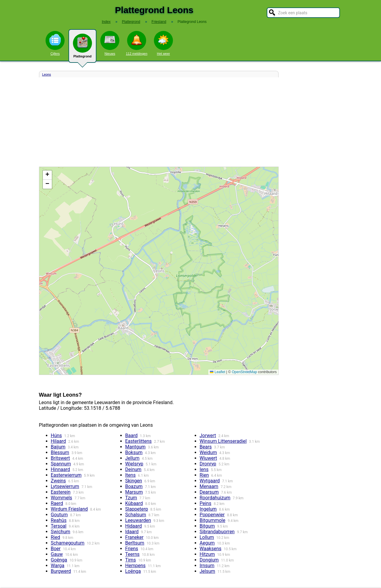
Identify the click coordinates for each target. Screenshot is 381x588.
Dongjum (209, 560)
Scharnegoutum (68, 543)
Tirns (131, 560)
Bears (206, 447)
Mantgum (136, 447)
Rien (204, 475)
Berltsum (135, 543)
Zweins (58, 481)
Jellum (132, 458)
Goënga (59, 560)
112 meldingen (137, 43)
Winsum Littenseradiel (223, 441)
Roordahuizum (215, 498)
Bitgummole (213, 520)
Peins (206, 503)
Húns (56, 435)
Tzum (131, 498)
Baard (132, 435)
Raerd (57, 503)
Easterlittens (139, 441)
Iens (204, 469)
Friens (132, 549)
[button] (47, 175)
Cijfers (55, 43)
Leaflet (217, 372)
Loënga (133, 571)
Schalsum (136, 515)
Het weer (163, 43)
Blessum (60, 452)
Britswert (60, 458)
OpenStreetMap (245, 372)
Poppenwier (212, 515)
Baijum (58, 447)
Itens (131, 475)
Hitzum (207, 554)
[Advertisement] (159, 122)
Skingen (134, 481)
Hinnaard (61, 469)
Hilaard (58, 441)
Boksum (134, 452)
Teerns (132, 554)
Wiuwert (208, 458)
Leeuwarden (138, 520)
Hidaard (134, 526)
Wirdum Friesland (69, 509)
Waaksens (211, 549)
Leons (47, 75)
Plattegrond (82, 48)
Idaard (132, 532)
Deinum (133, 469)
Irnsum (207, 566)
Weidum (208, 452)
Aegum (207, 543)
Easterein (61, 492)
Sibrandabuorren (217, 532)
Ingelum (208, 509)
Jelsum (207, 571)
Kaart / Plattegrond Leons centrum (158, 271)
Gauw (57, 554)
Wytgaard (210, 481)
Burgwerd (61, 571)
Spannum (61, 464)
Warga (58, 566)
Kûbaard (134, 503)
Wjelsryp (134, 464)
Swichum (61, 532)
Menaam (209, 486)
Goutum (59, 515)
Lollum (207, 537)
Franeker (135, 537)
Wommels (62, 498)
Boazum (134, 486)
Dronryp (208, 464)
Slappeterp (137, 509)
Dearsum (209, 492)
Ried (56, 537)
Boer (56, 549)
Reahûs (59, 520)
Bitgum (207, 526)
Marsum (134, 492)
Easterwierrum (66, 475)
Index (106, 22)
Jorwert (208, 435)
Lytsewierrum (65, 486)
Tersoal (59, 526)
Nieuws (110, 43)
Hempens (136, 566)
